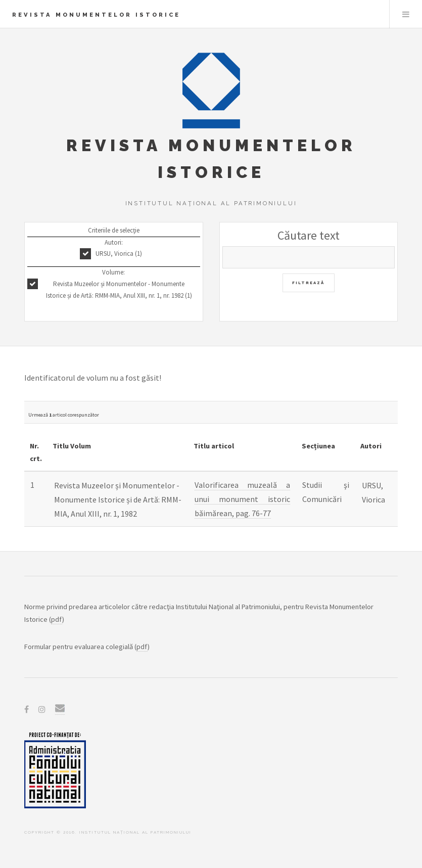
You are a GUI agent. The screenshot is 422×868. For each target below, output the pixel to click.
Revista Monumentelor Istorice (96, 15)
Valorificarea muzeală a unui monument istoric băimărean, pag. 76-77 (242, 499)
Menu (406, 14)
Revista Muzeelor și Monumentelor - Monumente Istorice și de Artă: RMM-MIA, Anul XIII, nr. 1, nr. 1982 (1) (119, 290)
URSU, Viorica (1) (119, 254)
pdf (57, 619)
